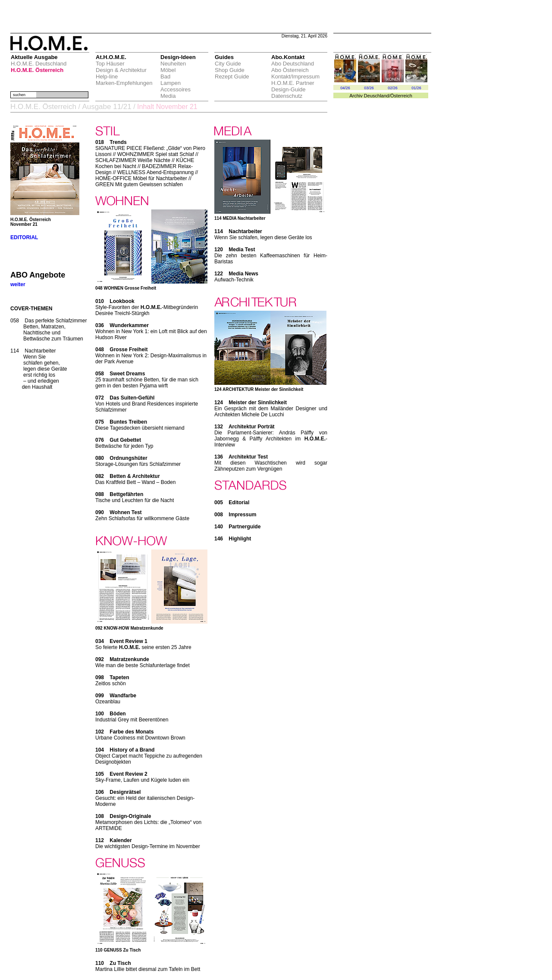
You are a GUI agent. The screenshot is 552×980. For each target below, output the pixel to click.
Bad (165, 76)
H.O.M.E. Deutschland (39, 64)
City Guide (228, 64)
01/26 (416, 88)
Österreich (401, 96)
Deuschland (376, 96)
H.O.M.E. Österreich (37, 70)
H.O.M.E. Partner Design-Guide (293, 86)
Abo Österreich (290, 70)
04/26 (345, 88)
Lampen (171, 83)
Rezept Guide (232, 76)
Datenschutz (287, 96)
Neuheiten (173, 64)
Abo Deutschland (293, 64)
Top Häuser (110, 64)
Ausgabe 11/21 (107, 107)
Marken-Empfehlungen (124, 83)
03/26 (369, 88)
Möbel (168, 70)
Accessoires (176, 89)
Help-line (107, 76)
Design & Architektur (121, 70)
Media (168, 96)
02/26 (393, 88)
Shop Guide (230, 70)
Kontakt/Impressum (295, 76)
